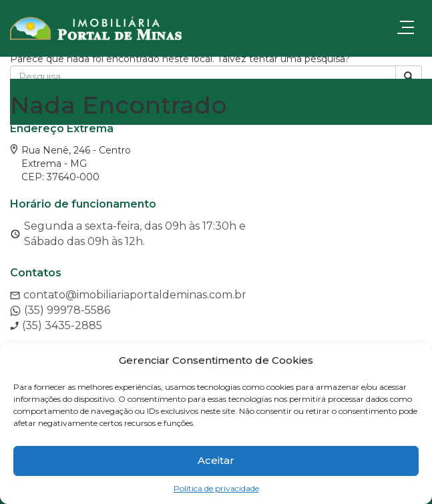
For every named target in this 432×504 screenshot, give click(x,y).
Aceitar (216, 460)
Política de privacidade (216, 488)
